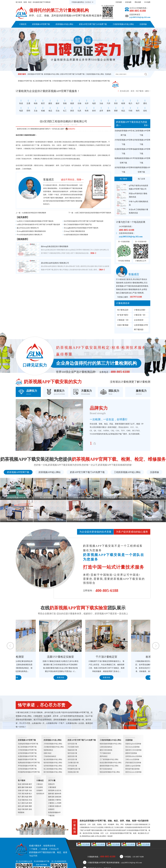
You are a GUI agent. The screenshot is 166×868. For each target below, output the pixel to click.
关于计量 (82, 31)
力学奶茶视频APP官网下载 (61, 81)
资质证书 (51, 784)
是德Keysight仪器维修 (133, 766)
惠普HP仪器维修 (131, 753)
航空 (30, 784)
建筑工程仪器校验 (106, 750)
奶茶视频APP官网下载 (41, 24)
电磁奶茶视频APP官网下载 (141, 151)
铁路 (27, 784)
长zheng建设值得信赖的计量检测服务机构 (31, 231)
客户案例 (57, 31)
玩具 (27, 803)
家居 (23, 803)
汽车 (20, 794)
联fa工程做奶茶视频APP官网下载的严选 (78, 225)
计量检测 (57, 198)
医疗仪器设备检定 (106, 769)
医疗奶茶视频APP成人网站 (53, 772)
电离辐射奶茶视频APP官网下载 (123, 161)
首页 (132, 91)
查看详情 (37, 678)
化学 (23, 790)
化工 (20, 803)
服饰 (27, 806)
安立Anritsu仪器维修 (132, 747)
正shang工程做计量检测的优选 (74, 231)
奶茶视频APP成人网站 (64, 24)
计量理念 (58, 800)
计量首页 (23, 24)
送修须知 (51, 800)
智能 (27, 787)
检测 (27, 794)
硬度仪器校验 (53, 149)
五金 (20, 800)
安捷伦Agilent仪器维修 (133, 744)
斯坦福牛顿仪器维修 (132, 769)
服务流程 (51, 797)
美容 (23, 794)
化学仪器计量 (72, 744)
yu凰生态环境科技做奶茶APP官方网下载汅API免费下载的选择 (38, 225)
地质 (27, 790)
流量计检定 (48, 753)
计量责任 (51, 803)
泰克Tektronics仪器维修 (133, 772)
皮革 (23, 806)
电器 (27, 797)
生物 (20, 790)
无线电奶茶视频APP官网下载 (123, 133)
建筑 (147, 91)
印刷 (23, 809)
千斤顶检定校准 (105, 753)
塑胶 (30, 806)
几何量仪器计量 (73, 763)
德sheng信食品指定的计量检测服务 (55, 246)
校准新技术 (40, 794)
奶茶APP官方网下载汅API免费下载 (93, 24)
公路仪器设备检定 (106, 747)
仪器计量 (138, 824)
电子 (20, 797)
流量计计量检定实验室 (83, 657)
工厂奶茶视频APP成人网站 (109, 759)
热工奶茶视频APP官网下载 (42, 81)
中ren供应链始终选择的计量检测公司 (30, 235)
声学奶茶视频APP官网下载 (141, 161)
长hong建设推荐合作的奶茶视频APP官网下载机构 (81, 228)
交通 (23, 784)
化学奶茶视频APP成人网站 (53, 766)
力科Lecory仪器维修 (132, 759)
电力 (30, 794)
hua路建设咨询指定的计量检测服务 (34, 213)
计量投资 (51, 806)
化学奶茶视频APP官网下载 (81, 81)
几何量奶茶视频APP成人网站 (54, 747)
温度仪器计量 (72, 756)
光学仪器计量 (72, 759)
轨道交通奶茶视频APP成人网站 (111, 763)
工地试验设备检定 (50, 756)
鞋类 (30, 803)
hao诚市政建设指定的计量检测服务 (76, 235)
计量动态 (70, 31)
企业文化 (58, 790)
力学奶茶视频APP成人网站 (53, 744)
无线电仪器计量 (73, 772)
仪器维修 (143, 24)
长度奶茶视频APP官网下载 (100, 81)
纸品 (20, 809)
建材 (23, 787)
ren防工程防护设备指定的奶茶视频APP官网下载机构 (93, 213)
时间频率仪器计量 (74, 769)
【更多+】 (93, 253)
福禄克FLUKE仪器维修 (133, 750)
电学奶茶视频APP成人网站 (53, 763)
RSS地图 (147, 2)
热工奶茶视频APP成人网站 (53, 769)
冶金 (30, 790)
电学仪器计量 (72, 753)
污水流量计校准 (73, 747)
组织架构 (51, 790)
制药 (27, 809)
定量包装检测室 (37, 657)
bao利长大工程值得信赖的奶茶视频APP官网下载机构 (35, 221)
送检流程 (58, 797)
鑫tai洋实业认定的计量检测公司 (28, 228)
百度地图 (119, 2)
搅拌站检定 (104, 756)
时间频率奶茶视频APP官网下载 (141, 170)
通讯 (23, 797)
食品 (27, 800)
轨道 (20, 784)
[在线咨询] (70, 129)
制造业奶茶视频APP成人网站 (110, 772)
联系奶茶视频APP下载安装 (102, 31)
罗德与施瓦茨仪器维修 (133, 763)
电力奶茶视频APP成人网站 (53, 759)
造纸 (30, 809)
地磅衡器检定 (48, 750)
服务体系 (58, 794)
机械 (23, 800)
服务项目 (51, 794)
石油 (30, 800)
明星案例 (21, 812)
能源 (30, 787)
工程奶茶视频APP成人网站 (123, 24)
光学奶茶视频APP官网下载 (123, 170)
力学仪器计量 (72, 766)
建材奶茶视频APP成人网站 (109, 766)
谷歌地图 (128, 2)
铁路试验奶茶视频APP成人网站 (111, 744)
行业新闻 (40, 787)
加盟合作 (58, 806)
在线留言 (51, 809)
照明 (30, 797)
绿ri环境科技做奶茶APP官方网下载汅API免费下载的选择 (84, 221)
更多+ (146, 125)
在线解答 (40, 790)
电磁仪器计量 (72, 750)
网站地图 (138, 2)
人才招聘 (58, 803)
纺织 (20, 806)
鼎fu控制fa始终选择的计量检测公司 (55, 263)
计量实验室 (52, 787)
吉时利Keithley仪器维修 (134, 756)
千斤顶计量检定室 (129, 657)
